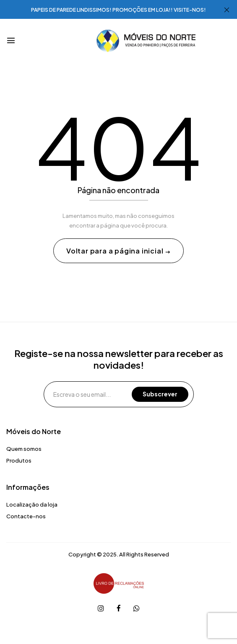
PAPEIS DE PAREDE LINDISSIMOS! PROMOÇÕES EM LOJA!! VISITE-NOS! (118, 10)
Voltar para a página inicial (116, 251)
